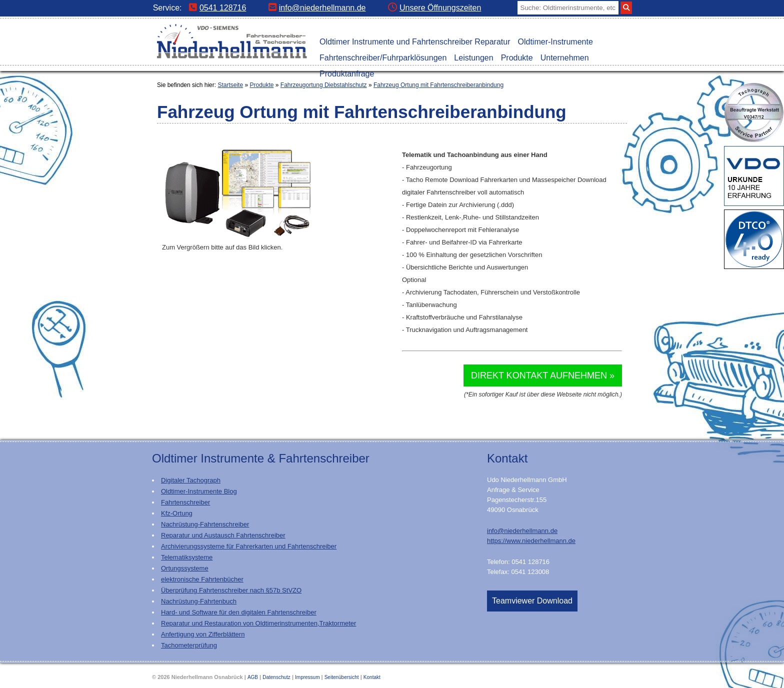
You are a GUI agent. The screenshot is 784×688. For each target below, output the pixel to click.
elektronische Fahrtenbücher (202, 579)
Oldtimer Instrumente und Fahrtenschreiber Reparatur (415, 42)
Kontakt (372, 677)
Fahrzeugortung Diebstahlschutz (324, 85)
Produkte (517, 58)
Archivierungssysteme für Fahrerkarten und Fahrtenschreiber (249, 546)
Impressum (307, 677)
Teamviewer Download (532, 601)
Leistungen (473, 58)
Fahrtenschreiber (185, 502)
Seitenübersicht (342, 677)
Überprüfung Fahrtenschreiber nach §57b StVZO (231, 590)
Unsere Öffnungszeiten (434, 8)
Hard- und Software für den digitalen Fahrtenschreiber (239, 612)
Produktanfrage (347, 74)
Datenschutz (276, 677)
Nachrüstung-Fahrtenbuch (199, 601)
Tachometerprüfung (189, 645)
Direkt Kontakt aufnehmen (539, 375)
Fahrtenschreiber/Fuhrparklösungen (383, 58)
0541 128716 (217, 8)
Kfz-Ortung (177, 513)
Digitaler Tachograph (191, 480)
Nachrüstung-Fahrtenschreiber (205, 524)
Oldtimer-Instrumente (555, 42)
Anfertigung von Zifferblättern (203, 634)
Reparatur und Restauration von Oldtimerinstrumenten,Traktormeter (258, 623)
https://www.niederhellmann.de (531, 541)
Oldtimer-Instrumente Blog (199, 491)
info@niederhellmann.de (317, 8)
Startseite (230, 85)
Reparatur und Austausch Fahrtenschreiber (223, 535)
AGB (253, 677)
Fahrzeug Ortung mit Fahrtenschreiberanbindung (438, 85)
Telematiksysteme (187, 557)
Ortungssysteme (185, 568)
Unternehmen (565, 58)
